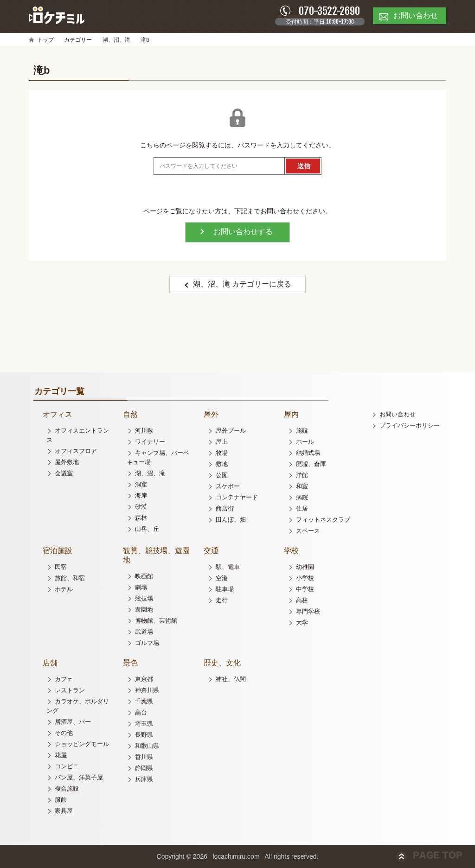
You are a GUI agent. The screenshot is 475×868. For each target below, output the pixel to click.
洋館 (302, 475)
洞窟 (141, 484)
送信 (304, 166)
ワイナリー (150, 442)
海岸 (141, 495)
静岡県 (144, 768)
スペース (308, 531)
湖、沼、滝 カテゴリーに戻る (242, 284)
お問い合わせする (243, 232)
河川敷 (144, 431)
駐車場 (225, 589)
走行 (222, 600)
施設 (302, 431)
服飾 (61, 800)
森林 (141, 518)
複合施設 (67, 788)
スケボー (228, 486)
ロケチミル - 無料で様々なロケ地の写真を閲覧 (57, 16)
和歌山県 (147, 746)
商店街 (225, 508)
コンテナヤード (237, 497)
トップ (45, 40)
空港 (222, 578)
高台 (141, 712)
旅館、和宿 (70, 578)
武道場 (144, 632)
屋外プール (231, 431)
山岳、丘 (147, 529)
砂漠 (141, 507)
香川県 (144, 757)
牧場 (222, 453)
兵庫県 (144, 779)
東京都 (144, 679)
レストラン (70, 690)
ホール (305, 442)
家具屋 (64, 811)
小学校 (305, 578)
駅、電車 (228, 567)
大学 (302, 622)
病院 (302, 497)
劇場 (141, 587)
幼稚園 (305, 567)
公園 (222, 475)
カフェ (64, 679)
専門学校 (308, 611)
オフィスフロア (76, 451)
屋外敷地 (67, 462)
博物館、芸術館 (156, 621)
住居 (302, 508)
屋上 (222, 442)
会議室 (64, 473)
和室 (302, 486)
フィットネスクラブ (323, 520)
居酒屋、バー (73, 722)
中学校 (305, 589)
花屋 (61, 755)
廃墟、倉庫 (311, 464)
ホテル (64, 589)
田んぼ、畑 (231, 520)
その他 (64, 733)
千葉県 (144, 701)
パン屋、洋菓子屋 (79, 777)
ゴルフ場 (147, 643)
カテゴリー (78, 40)
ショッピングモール (82, 744)
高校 (302, 600)
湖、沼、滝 (116, 40)
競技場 (144, 598)
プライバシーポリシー (410, 425)
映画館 (144, 576)
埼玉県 (144, 724)
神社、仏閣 (231, 679)
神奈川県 (147, 690)
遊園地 (144, 610)
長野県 (144, 735)
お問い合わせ (398, 414)
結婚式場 (308, 453)
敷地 (222, 464)
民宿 (61, 567)
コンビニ (67, 766)
